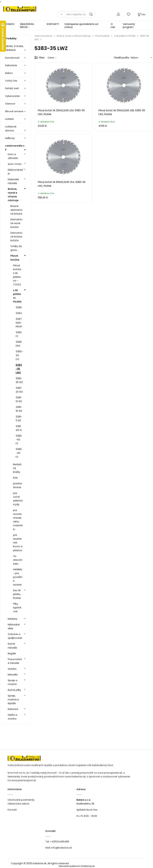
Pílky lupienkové (17, 608)
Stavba (12, 669)
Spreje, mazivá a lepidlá (13, 700)
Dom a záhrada (13, 156)
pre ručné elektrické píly (18, 499)
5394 (19, 313)
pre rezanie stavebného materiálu (18, 520)
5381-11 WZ (19, 419)
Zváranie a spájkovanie (15, 636)
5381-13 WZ (19, 399)
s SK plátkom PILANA (17, 296)
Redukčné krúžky (17, 468)
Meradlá (13, 675)
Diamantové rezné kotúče (16, 223)
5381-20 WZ (19, 390)
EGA (15, 478)
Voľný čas (11, 81)
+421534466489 (60, 842)
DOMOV (10, 24)
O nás (113, 25)
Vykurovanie (12, 96)
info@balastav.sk (62, 848)
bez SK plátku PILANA (17, 594)
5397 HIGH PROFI (19, 323)
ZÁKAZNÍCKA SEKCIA (27, 25)
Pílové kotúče (15, 258)
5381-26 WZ (19, 380)
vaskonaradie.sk (15, 148)
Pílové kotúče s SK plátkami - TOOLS (17, 275)
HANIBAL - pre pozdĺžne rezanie (18, 577)
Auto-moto (15, 164)
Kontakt (12, 810)
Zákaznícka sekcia (18, 804)
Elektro (9, 73)
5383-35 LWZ (19, 369)
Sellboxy (10, 138)
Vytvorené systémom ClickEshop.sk (76, 866)
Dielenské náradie (13, 181)
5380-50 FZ (19, 440)
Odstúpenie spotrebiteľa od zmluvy (81, 25)
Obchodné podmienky (21, 800)
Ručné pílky (14, 690)
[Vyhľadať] (61, 14)
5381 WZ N (19, 428)
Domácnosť (12, 58)
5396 (19, 307)
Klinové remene (14, 111)
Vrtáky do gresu (16, 248)
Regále (12, 653)
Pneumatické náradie (15, 661)
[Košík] (141, 14)
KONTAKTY (53, 24)
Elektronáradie (15, 172)
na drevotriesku (18, 560)
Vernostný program (129, 25)
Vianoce (10, 104)
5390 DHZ (19, 344)
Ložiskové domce (11, 128)
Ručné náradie (12, 646)
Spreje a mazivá (13, 682)
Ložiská (9, 119)
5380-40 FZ (19, 453)
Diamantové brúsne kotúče (16, 237)
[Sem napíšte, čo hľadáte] (80, 14)
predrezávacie (18, 485)
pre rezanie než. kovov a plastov (18, 543)
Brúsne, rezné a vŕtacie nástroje (13, 195)
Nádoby (13, 619)
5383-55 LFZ (19, 355)
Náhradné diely (14, 626)
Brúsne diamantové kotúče (16, 210)
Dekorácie (11, 65)
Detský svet (12, 88)
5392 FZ (19, 334)
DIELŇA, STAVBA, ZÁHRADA (14, 48)
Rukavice (13, 709)
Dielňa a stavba (13, 717)
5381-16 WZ (19, 409)
